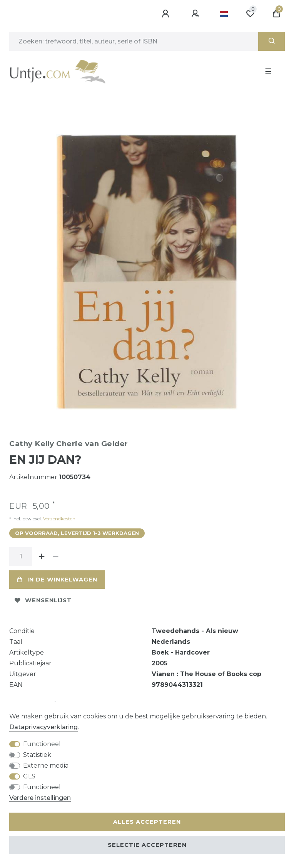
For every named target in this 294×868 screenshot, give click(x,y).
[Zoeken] (271, 42)
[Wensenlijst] (250, 14)
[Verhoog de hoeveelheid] (42, 556)
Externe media (46, 766)
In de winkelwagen (57, 580)
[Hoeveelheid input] (21, 556)
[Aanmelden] (167, 14)
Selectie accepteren (147, 845)
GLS (29, 776)
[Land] (224, 14)
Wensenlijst (43, 600)
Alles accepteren (147, 822)
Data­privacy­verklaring (43, 727)
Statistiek (37, 755)
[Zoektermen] (134, 42)
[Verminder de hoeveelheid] (55, 556)
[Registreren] (196, 14)
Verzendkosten (59, 519)
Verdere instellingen (40, 798)
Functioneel (42, 744)
